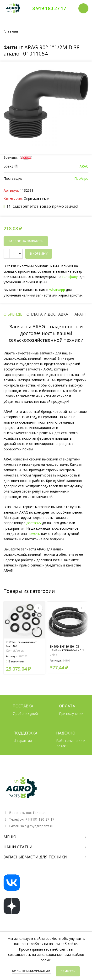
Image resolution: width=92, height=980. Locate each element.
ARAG (84, 166)
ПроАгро (81, 178)
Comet (11, 651)
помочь (34, 534)
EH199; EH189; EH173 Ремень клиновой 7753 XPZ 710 (67, 650)
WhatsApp (57, 289)
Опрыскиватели (36, 198)
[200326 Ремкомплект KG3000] (24, 620)
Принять (68, 971)
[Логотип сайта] (13, 8)
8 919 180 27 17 (49, 8)
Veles (20, 651)
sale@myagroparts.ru (37, 826)
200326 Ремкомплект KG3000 (21, 644)
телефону (69, 277)
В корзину (39, 253)
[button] (38, 608)
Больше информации (31, 971)
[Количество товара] (13, 254)
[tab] (13, 314)
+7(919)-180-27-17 (40, 819)
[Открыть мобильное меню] (83, 8)
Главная (11, 31)
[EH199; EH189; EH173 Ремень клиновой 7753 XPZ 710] (68, 622)
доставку (34, 523)
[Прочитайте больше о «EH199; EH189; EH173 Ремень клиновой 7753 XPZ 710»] (82, 608)
